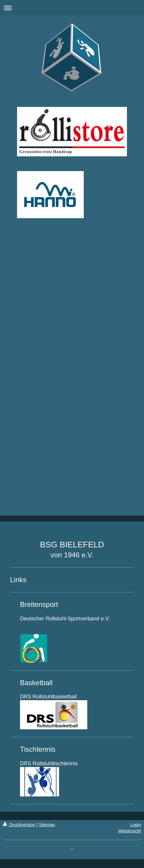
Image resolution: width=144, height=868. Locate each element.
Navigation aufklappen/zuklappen (72, 8)
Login (136, 825)
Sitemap (47, 825)
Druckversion (20, 825)
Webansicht (130, 831)
